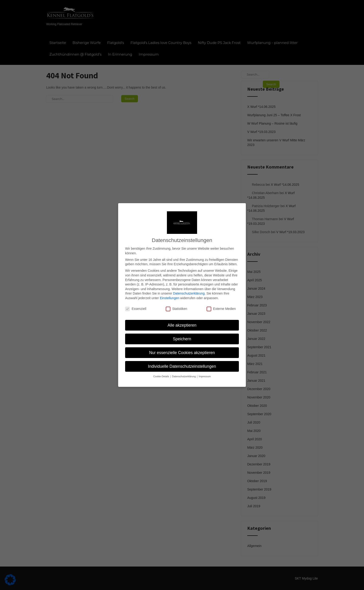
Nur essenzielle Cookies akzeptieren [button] (182, 346)
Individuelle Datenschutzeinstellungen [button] (182, 360)
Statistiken (177, 303)
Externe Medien (221, 303)
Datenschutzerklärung (189, 287)
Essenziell (136, 303)
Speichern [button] (182, 333)
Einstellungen (169, 292)
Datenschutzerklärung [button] (184, 370)
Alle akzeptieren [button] (182, 319)
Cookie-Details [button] (161, 370)
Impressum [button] (205, 370)
